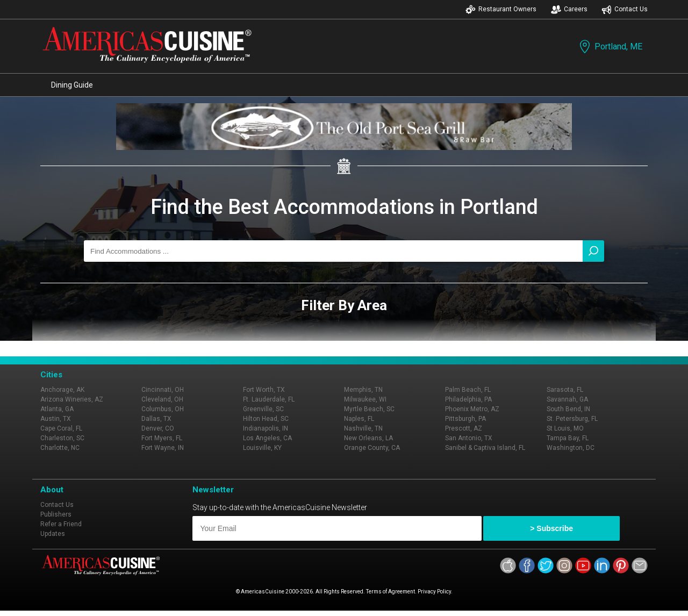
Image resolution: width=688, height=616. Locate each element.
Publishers (56, 514)
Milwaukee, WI (365, 399)
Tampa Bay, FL (568, 438)
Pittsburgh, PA (465, 419)
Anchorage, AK (62, 390)
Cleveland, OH (162, 399)
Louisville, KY (262, 448)
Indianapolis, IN (266, 428)
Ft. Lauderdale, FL (269, 399)
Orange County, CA (372, 448)
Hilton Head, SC (266, 419)
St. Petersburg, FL (572, 419)
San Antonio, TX (469, 438)
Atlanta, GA (57, 409)
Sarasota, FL (565, 390)
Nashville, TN (363, 428)
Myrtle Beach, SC (369, 409)
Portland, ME (610, 46)
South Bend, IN (568, 409)
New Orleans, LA (368, 438)
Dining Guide (72, 85)
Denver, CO (158, 428)
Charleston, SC (62, 438)
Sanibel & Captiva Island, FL (485, 448)
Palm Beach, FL (468, 390)
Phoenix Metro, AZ (472, 409)
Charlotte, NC (60, 448)
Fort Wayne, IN (163, 448)
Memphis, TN (363, 390)
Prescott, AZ (464, 428)
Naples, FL (359, 419)
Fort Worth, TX (264, 390)
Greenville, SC (263, 409)
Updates (53, 534)
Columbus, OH (163, 409)
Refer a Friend (61, 524)
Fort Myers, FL (162, 438)
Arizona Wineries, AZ (72, 399)
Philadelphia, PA (468, 399)
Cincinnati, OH (163, 390)
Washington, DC (571, 448)
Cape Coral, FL (61, 428)
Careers (569, 9)
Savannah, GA (567, 399)
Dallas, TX (156, 419)
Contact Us (625, 9)
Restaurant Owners (501, 9)
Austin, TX (56, 419)
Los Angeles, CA (267, 438)
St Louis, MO (565, 428)
